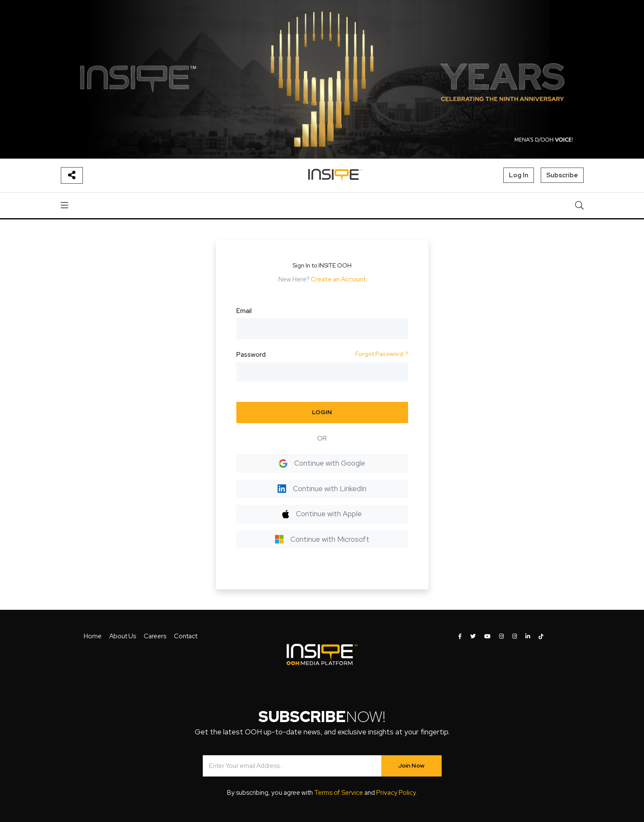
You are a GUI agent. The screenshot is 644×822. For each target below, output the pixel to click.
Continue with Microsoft (322, 539)
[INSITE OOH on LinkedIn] (528, 637)
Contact (186, 636)
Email (244, 311)
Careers (155, 636)
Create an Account (338, 279)
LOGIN (322, 412)
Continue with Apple (322, 514)
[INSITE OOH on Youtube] (487, 637)
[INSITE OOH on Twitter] (473, 637)
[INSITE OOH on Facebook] (460, 637)
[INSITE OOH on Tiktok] (541, 637)
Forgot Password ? (382, 354)
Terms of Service (339, 793)
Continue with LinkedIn (322, 489)
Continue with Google (322, 463)
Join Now (411, 765)
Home (93, 636)
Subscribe (562, 175)
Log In (519, 175)
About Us (123, 636)
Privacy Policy (396, 793)
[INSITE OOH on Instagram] (501, 637)
